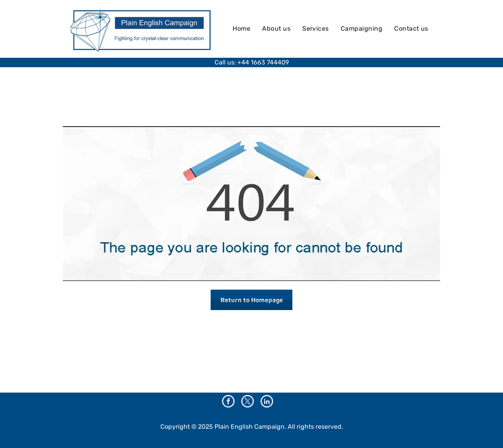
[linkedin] (267, 402)
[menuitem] (241, 29)
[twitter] (248, 402)
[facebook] (228, 402)
